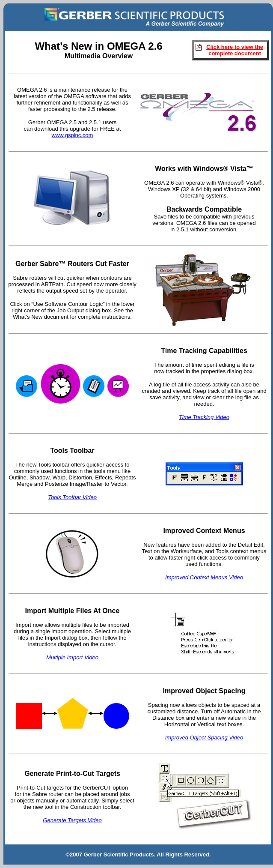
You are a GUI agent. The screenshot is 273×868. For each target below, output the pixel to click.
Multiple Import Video (72, 657)
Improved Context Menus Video (204, 577)
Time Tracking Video (204, 417)
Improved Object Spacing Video (204, 738)
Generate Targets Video (72, 820)
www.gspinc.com (73, 135)
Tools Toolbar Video (72, 497)
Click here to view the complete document (235, 50)
